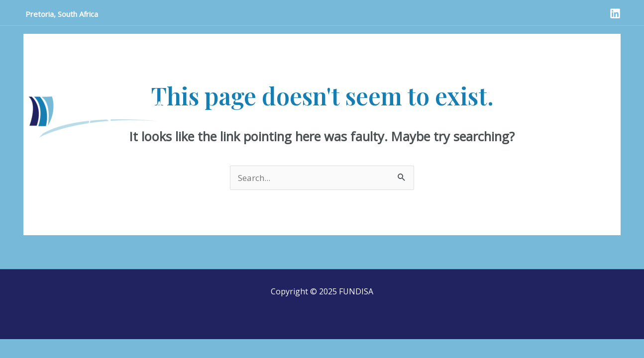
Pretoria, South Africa (61, 14)
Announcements (121, 43)
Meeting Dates (402, 43)
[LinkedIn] (615, 13)
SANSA (299, 43)
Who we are (248, 43)
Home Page (53, 43)
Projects (343, 43)
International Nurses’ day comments (101, 67)
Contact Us (188, 43)
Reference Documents (487, 43)
